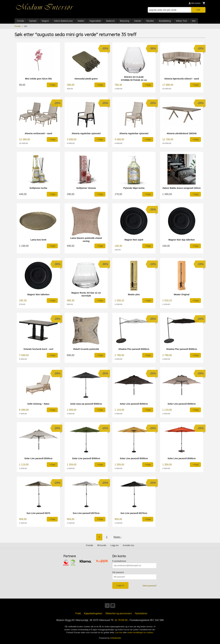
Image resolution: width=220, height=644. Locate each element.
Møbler (81, 21)
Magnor (45, 21)
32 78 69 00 (121, 620)
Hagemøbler (95, 21)
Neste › (117, 537)
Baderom (111, 21)
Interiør (137, 21)
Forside (21, 21)
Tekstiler (150, 21)
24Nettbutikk (116, 638)
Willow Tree (181, 21)
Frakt (78, 613)
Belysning (125, 21)
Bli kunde (102, 545)
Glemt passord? (150, 586)
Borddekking (165, 21)
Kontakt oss (128, 545)
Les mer (119, 632)
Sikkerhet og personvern (119, 613)
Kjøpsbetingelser (93, 613)
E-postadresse (119, 561)
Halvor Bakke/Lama (63, 21)
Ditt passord (118, 572)
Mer (194, 21)
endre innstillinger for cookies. (141, 632)
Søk (198, 10)
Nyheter (33, 21)
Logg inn (115, 545)
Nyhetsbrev (141, 613)
